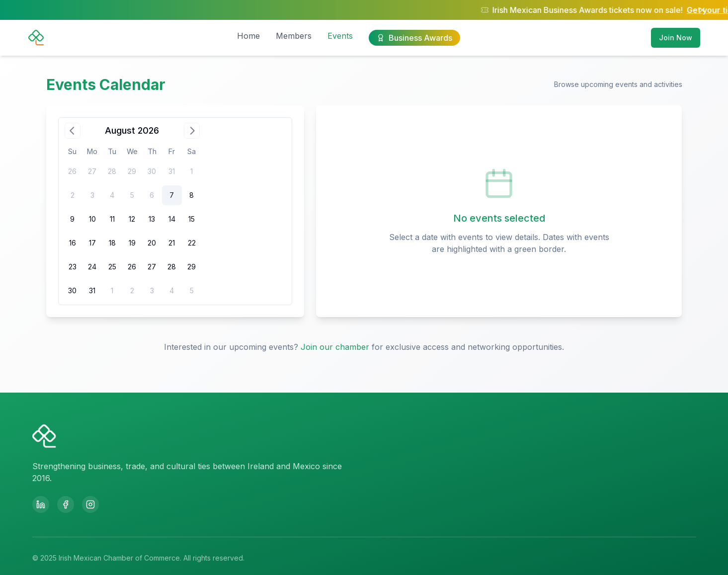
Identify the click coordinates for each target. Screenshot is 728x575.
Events (340, 36)
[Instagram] (90, 504)
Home (248, 36)
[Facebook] (66, 504)
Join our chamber (335, 347)
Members (294, 36)
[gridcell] (172, 195)
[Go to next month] (192, 131)
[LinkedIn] (41, 504)
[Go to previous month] (73, 131)
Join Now (676, 38)
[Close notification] (702, 10)
